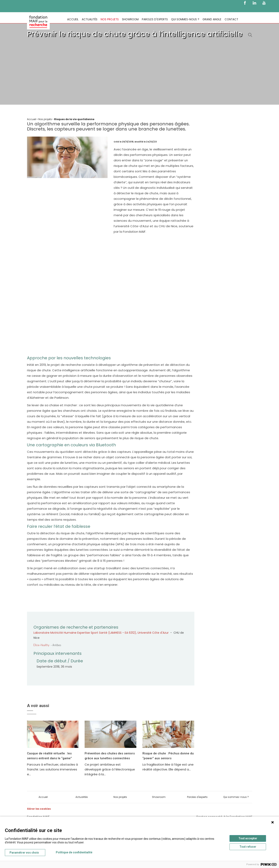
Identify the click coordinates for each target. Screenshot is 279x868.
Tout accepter (248, 838)
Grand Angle (212, 19)
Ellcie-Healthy (41, 645)
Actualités (90, 19)
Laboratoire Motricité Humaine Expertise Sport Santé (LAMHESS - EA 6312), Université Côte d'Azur (101, 633)
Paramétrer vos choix (24, 853)
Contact (231, 19)
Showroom (130, 19)
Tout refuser (248, 847)
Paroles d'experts (155, 19)
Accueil (73, 19)
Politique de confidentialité (74, 852)
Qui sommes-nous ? (185, 19)
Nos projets (110, 19)
